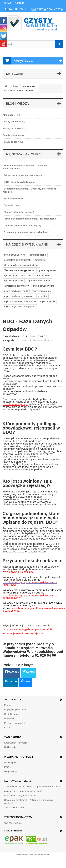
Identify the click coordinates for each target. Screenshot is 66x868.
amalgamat (40, 260)
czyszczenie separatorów (17, 286)
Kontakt (19, 3)
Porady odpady (42, 340)
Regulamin (10, 719)
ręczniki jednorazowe (39, 275)
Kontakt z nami (12, 714)
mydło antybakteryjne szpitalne (20, 306)
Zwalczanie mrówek (14, 808)
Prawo (7, 767)
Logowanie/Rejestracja (16, 743)
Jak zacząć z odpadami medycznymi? (23, 791)
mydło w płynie (48, 301)
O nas (8, 3)
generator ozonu (38, 255)
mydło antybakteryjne (15, 255)
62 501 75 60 (18, 9)
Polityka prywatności (14, 723)
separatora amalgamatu (39, 281)
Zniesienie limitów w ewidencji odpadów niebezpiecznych (33, 787)
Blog (15, 86)
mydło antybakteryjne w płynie (19, 296)
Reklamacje (10, 747)
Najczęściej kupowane (15, 710)
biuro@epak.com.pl (50, 9)
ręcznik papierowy (47, 270)
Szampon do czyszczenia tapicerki (21, 265)
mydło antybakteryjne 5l (16, 291)
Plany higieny (11, 762)
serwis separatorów (42, 291)
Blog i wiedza (11, 771)
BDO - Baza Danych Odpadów (19, 91)
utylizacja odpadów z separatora (20, 301)
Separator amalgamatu (19, 270)
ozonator (42, 296)
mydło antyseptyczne (44, 286)
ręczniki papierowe (14, 281)
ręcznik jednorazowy (14, 275)
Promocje (9, 705)
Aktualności (29, 86)
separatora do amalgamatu (18, 260)
